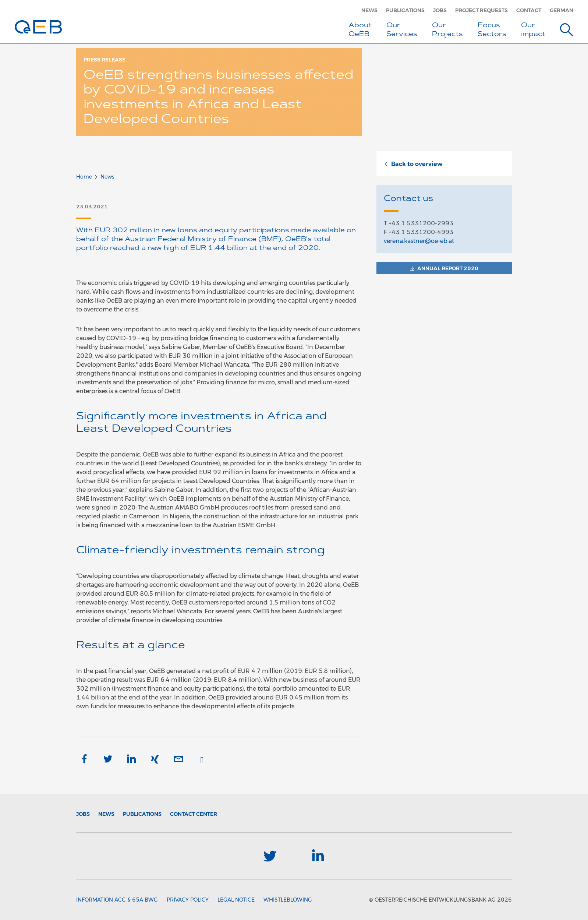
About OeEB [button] (360, 30)
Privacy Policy (188, 900)
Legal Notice (236, 900)
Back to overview (413, 164)
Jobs (440, 10)
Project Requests (481, 10)
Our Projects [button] (447, 30)
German (562, 10)
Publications (405, 10)
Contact (529, 10)
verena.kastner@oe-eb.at (419, 241)
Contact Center (194, 814)
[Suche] (567, 31)
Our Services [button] (402, 30)
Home (84, 177)
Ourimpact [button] (533, 30)
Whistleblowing (288, 900)
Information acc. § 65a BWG (117, 900)
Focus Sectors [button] (492, 30)
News (369, 10)
